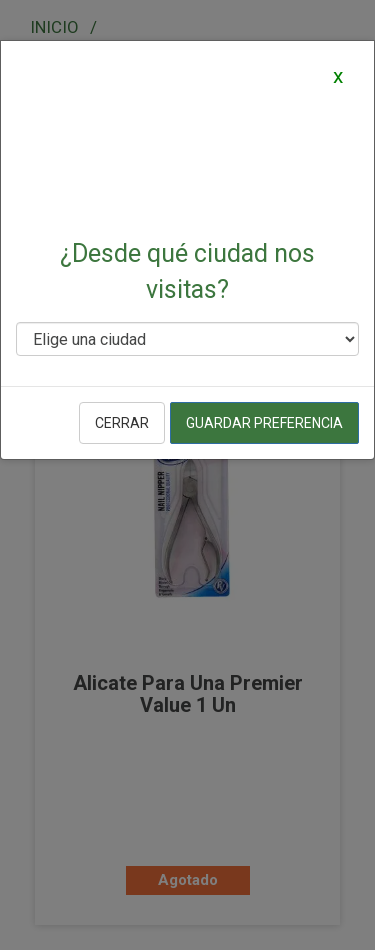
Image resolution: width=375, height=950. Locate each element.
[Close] (337, 75)
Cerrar (122, 423)
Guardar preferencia (264, 423)
